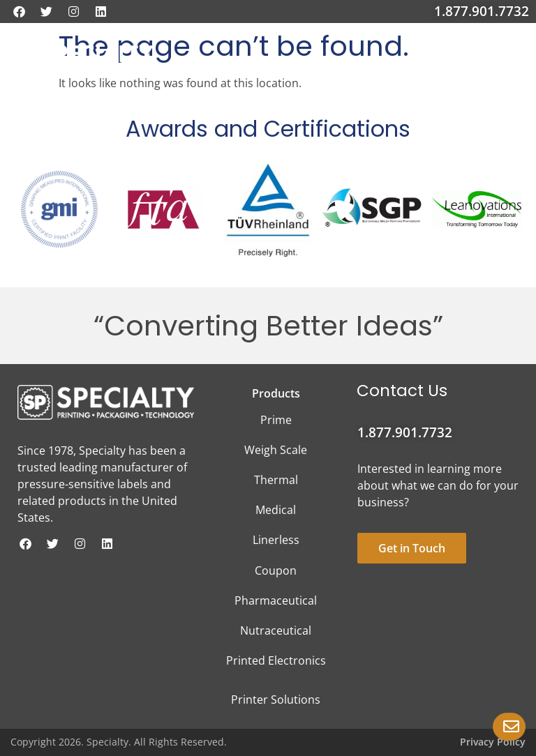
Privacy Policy (493, 742)
